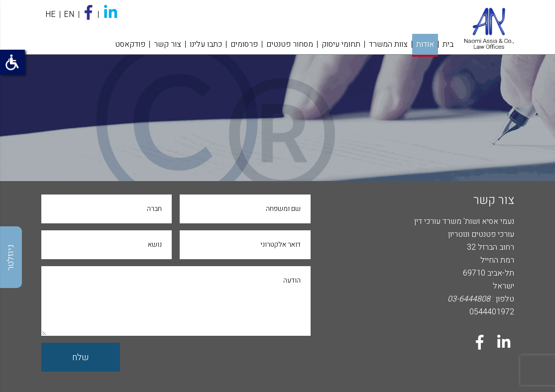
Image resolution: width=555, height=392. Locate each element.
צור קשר (167, 44)
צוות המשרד (388, 44)
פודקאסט (130, 44)
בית (448, 44)
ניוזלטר (11, 257)
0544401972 (492, 312)
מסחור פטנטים (290, 44)
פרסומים (244, 44)
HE (51, 14)
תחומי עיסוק (341, 44)
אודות (425, 44)
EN (69, 14)
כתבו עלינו (206, 44)
